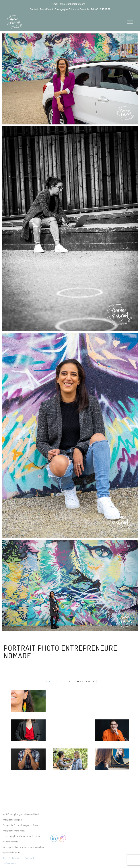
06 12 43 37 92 (103, 9)
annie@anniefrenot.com (72, 4)
